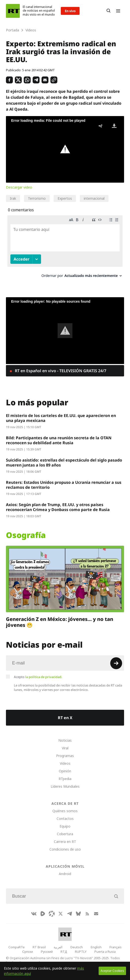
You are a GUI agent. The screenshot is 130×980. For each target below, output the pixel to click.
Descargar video (19, 187)
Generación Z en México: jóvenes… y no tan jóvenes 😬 (60, 622)
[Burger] (118, 11)
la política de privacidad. (44, 677)
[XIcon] (61, 914)
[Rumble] (43, 914)
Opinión (65, 771)
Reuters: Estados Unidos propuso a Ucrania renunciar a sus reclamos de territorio (64, 485)
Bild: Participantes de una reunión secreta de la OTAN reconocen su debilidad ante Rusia (59, 440)
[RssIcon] (87, 914)
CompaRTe (17, 947)
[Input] (65, 663)
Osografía (26, 535)
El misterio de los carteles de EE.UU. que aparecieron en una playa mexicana (61, 418)
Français (116, 947)
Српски (28, 952)
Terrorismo (37, 198)
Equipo (65, 826)
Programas (65, 756)
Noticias (65, 740)
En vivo (70, 11)
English (96, 947)
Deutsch (77, 947)
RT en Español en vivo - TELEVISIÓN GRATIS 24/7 (60, 371)
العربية (58, 947)
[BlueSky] (78, 914)
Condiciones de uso (65, 849)
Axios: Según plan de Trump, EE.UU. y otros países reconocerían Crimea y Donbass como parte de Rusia (58, 507)
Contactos (65, 819)
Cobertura (65, 834)
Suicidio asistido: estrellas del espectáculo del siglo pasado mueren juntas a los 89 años (64, 463)
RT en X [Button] (65, 718)
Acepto (38, 677)
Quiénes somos (65, 811)
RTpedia (65, 779)
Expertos (65, 198)
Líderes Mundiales (65, 786)
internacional (94, 198)
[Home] (13, 11)
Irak (13, 198)
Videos (65, 763)
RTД (64, 952)
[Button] (108, 11)
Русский (47, 952)
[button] (65, 149)
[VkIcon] (34, 914)
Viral (65, 748)
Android (65, 874)
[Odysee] (52, 914)
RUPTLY (81, 952)
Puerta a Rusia (105, 952)
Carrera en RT (65, 842)
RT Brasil (39, 947)
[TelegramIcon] (69, 914)
